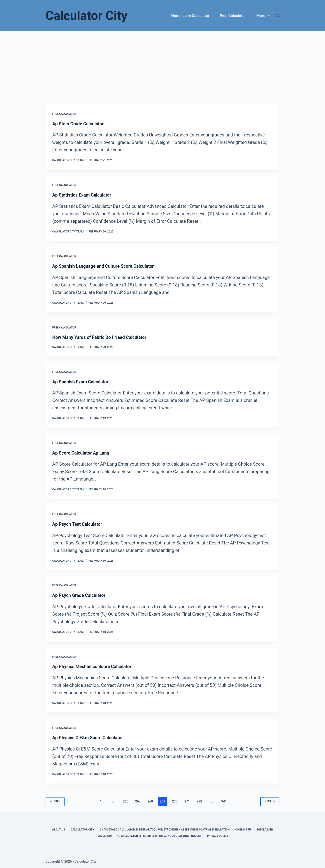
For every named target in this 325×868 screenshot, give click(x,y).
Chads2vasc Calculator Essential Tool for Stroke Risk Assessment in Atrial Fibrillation (165, 828)
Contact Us (243, 828)
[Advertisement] (162, 65)
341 (224, 800)
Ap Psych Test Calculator (78, 523)
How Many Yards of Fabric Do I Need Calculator (100, 337)
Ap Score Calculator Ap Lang (81, 452)
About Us (59, 828)
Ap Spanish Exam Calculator (81, 381)
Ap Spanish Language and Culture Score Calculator (104, 266)
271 (187, 800)
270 (175, 800)
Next (270, 800)
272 (199, 800)
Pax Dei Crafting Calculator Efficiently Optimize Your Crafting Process (149, 835)
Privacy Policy (218, 835)
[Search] (278, 16)
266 (126, 800)
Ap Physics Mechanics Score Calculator (93, 666)
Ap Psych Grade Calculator (79, 594)
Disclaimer (265, 828)
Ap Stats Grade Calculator (78, 124)
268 (150, 800)
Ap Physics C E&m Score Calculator (88, 737)
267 (138, 800)
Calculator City (87, 16)
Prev (55, 800)
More (264, 16)
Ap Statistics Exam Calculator (82, 195)
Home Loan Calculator (190, 16)
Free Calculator (233, 16)
